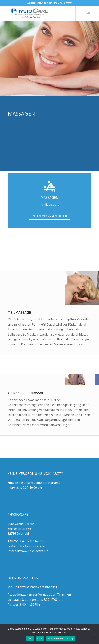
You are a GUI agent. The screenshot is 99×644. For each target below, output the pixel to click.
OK (30, 638)
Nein (40, 638)
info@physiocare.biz (32, 546)
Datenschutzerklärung (60, 638)
